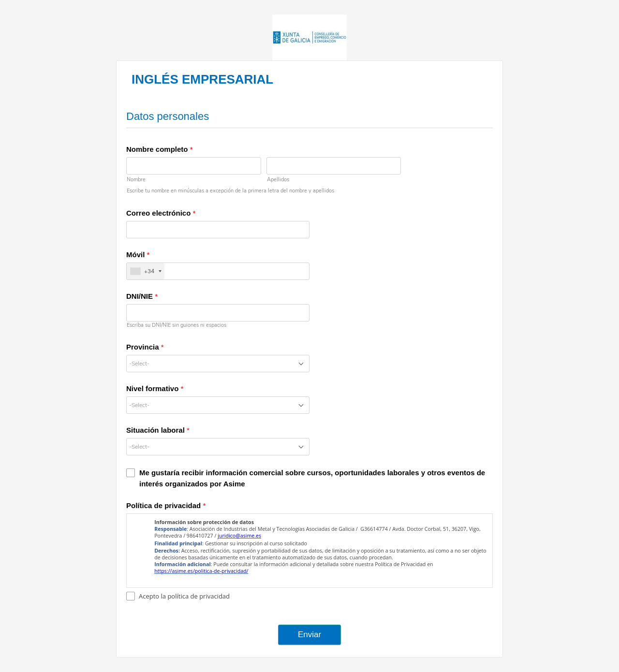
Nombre (136, 180)
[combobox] (218, 364)
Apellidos (278, 180)
